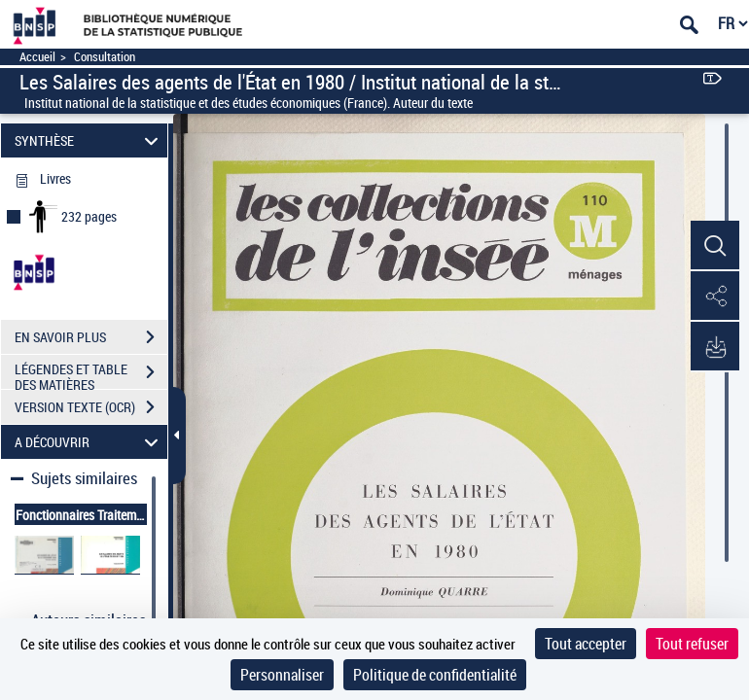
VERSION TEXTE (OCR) (91, 407)
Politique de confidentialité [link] (435, 675)
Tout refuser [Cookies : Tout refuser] (692, 644)
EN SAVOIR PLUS (91, 337)
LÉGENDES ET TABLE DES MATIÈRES (91, 374)
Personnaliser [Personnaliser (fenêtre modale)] (282, 675)
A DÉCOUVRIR (89, 442)
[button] (715, 246)
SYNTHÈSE (89, 140)
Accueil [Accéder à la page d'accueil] (37, 57)
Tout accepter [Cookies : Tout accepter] (586, 644)
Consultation (105, 57)
